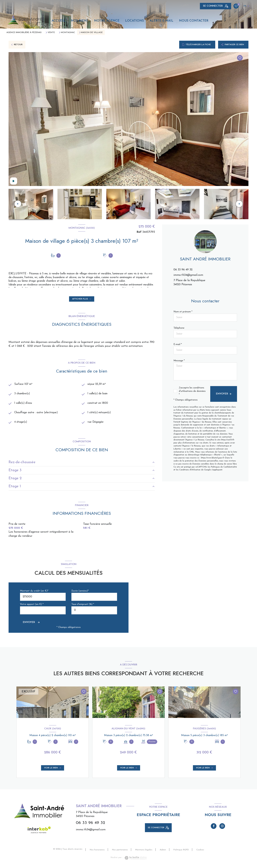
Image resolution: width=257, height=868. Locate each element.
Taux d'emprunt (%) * (83, 606)
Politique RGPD (181, 851)
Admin (163, 851)
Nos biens (80, 21)
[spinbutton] (94, 612)
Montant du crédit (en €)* (34, 592)
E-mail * (178, 344)
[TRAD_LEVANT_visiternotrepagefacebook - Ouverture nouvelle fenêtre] (214, 827)
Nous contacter (194, 21)
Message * (179, 361)
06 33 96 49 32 (183, 270)
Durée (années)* (80, 592)
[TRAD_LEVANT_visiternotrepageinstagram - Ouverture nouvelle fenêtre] (222, 827)
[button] (239, 204)
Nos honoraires (97, 851)
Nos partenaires (120, 851)
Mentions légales (144, 851)
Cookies (200, 851)
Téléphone (179, 328)
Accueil (58, 21)
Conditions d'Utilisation (190, 470)
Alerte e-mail (161, 21)
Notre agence (107, 21)
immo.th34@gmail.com (188, 275)
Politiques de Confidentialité (224, 467)
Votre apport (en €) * (32, 606)
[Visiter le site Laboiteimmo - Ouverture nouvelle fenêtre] (135, 859)
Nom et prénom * (183, 312)
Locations (134, 21)
